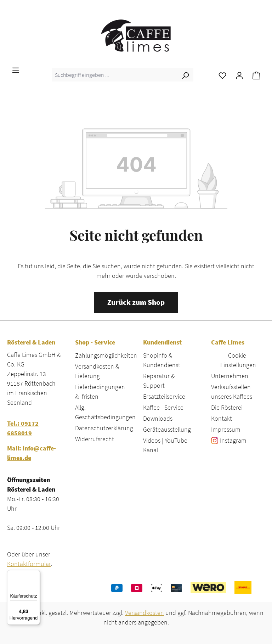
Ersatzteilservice (164, 396)
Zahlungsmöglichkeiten (106, 355)
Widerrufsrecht (95, 439)
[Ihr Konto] (239, 75)
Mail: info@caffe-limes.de (32, 453)
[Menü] (16, 69)
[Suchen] (185, 75)
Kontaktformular (29, 564)
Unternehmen (230, 376)
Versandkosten (144, 613)
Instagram (233, 440)
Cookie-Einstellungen (238, 360)
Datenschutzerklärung (104, 428)
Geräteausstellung (167, 429)
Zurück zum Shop (136, 302)
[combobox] (115, 75)
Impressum (226, 429)
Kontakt (222, 418)
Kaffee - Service (163, 407)
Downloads (158, 418)
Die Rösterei (227, 407)
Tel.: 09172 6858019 (23, 428)
